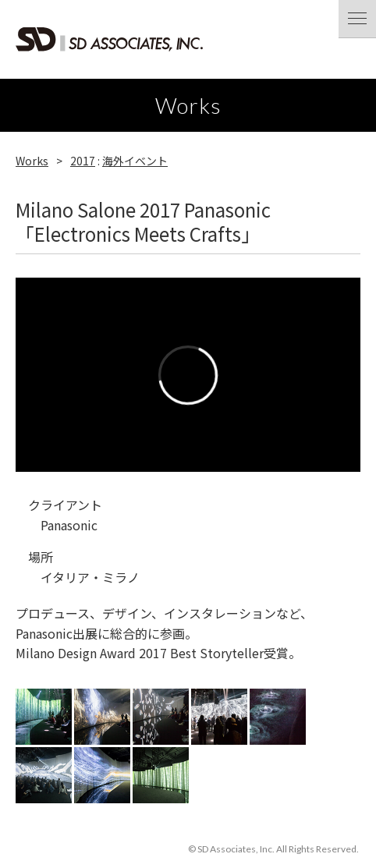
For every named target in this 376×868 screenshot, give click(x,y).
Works (32, 161)
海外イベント (135, 161)
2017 (83, 161)
